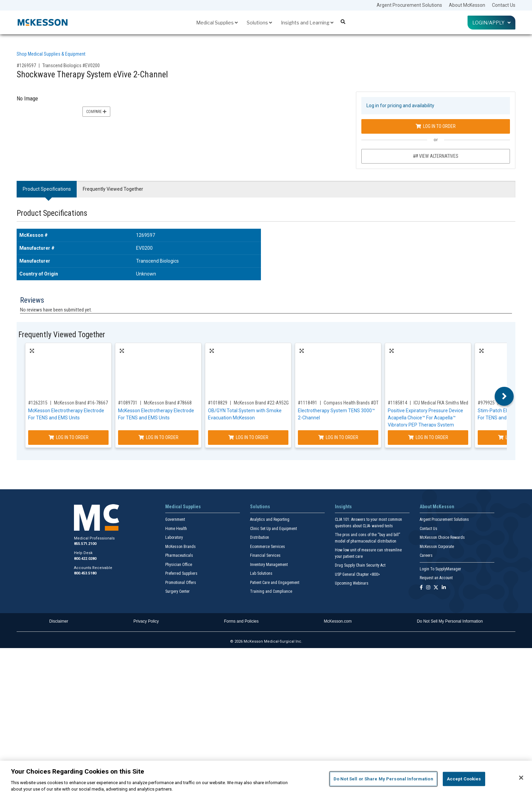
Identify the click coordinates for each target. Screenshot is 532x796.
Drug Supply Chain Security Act (360, 565)
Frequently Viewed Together (113, 189)
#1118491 (308, 403)
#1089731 (128, 403)
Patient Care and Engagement (275, 583)
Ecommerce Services (268, 547)
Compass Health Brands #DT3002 (356, 403)
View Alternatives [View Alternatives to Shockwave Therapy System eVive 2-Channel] (436, 156)
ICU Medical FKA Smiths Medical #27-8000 (454, 403)
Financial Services (265, 555)
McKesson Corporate (437, 547)
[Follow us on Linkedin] (444, 588)
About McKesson (467, 5)
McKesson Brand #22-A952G (261, 403)
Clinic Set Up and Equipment (273, 529)
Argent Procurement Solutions (409, 5)
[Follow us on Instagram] (428, 588)
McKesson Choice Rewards (442, 537)
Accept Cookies (464, 779)
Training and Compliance (271, 591)
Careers (426, 555)
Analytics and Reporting (270, 519)
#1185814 (397, 403)
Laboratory (174, 537)
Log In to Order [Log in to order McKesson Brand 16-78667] (69, 437)
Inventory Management (269, 565)
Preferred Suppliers (181, 573)
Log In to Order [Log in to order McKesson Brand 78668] (158, 437)
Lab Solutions (261, 573)
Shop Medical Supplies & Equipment (51, 54)
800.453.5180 (85, 573)
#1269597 (26, 65)
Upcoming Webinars (352, 583)
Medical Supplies (217, 23)
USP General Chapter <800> (357, 574)
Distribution (260, 537)
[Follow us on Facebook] (421, 588)
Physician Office (179, 565)
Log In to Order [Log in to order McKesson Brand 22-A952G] (248, 437)
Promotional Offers (181, 583)
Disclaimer (59, 621)
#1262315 (38, 403)
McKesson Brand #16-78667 (81, 403)
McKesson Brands (180, 547)
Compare (96, 112)
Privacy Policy (146, 621)
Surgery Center (177, 591)
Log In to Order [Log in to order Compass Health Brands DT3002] (338, 437)
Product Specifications (47, 189)
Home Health (176, 529)
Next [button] (504, 396)
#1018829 (218, 403)
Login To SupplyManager (440, 569)
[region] (266, 778)
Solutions (259, 23)
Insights (343, 507)
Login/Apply (491, 23)
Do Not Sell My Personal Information (450, 621)
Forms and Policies (241, 621)
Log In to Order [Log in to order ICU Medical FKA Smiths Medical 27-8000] (428, 437)
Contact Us (504, 5)
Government (175, 519)
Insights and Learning (307, 23)
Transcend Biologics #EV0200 (71, 65)
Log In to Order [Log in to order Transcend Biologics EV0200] (436, 126)
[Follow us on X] (436, 588)
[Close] (521, 778)
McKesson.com (338, 621)
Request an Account (436, 578)
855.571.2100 (85, 544)
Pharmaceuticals (179, 555)
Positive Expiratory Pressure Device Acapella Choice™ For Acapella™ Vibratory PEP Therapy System (425, 418)
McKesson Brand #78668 (168, 403)
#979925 (486, 403)
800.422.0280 (85, 559)
